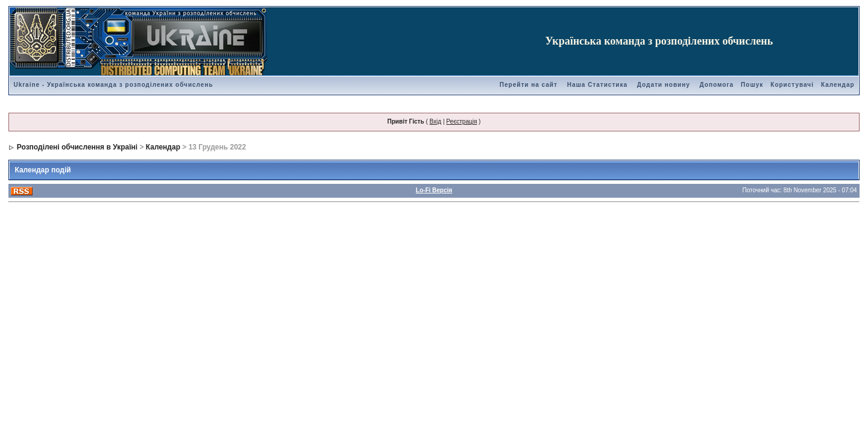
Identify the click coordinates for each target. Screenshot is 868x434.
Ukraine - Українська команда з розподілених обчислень (113, 85)
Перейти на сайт (529, 85)
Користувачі (792, 85)
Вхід (436, 121)
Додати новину (664, 85)
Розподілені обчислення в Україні (77, 147)
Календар (838, 85)
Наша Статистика (597, 85)
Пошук (752, 85)
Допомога (717, 85)
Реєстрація (461, 121)
